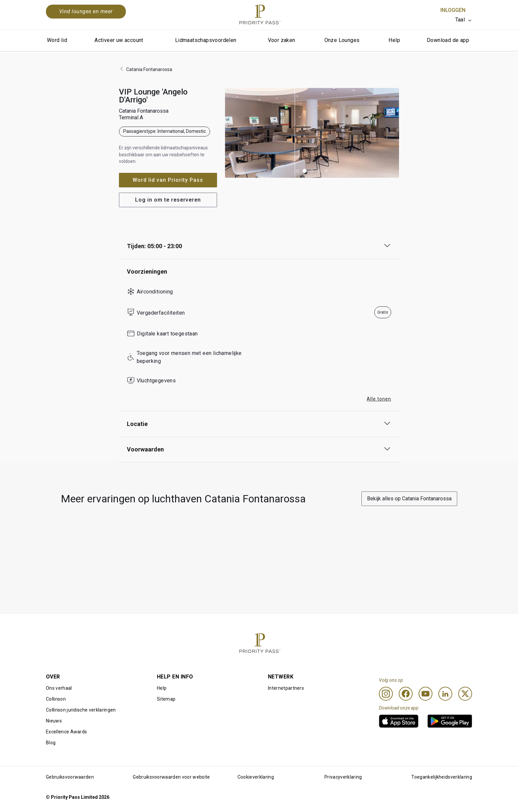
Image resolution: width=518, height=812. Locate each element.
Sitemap (166, 699)
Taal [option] (460, 20)
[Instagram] (386, 694)
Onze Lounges (342, 40)
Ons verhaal (59, 688)
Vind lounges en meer (86, 11)
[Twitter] (465, 694)
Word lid (57, 40)
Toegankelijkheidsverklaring (442, 777)
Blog (51, 743)
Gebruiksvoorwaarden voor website (171, 777)
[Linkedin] (445, 694)
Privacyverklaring (343, 777)
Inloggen (453, 10)
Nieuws (54, 721)
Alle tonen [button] (379, 399)
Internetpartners (286, 688)
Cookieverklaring (256, 777)
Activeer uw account (119, 40)
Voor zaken (282, 40)
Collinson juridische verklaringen (81, 710)
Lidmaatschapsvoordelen (206, 40)
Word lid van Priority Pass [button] (168, 180)
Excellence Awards (66, 732)
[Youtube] (425, 694)
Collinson (56, 699)
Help (394, 40)
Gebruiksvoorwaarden (70, 777)
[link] (399, 721)
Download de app (448, 40)
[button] (297, 171)
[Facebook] (406, 694)
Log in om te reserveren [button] (168, 200)
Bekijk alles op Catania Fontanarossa (409, 499)
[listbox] (464, 20)
